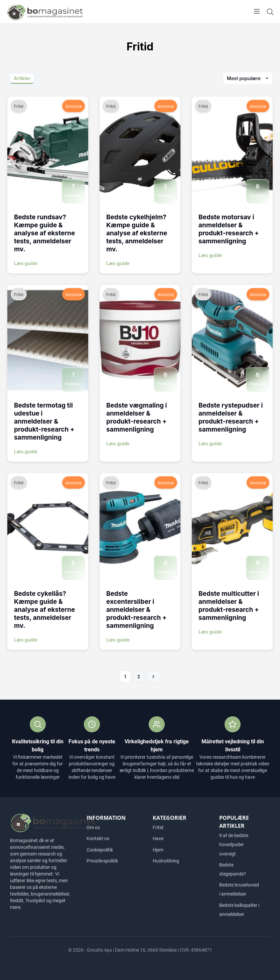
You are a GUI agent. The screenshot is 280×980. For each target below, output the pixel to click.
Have (158, 838)
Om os (93, 827)
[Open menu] (257, 11)
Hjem (158, 850)
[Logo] (45, 12)
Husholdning (166, 861)
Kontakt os (98, 838)
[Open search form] (270, 12)
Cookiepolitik (100, 850)
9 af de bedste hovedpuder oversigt (234, 844)
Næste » (153, 677)
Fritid (158, 827)
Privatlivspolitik (102, 861)
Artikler (22, 78)
